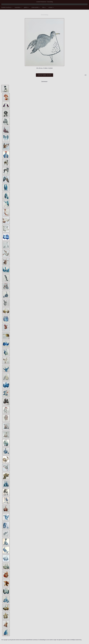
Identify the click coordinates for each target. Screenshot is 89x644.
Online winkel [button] (36, 7)
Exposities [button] (18, 7)
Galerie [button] (26, 7)
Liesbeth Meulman (41, 2)
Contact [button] (51, 7)
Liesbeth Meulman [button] (7, 7)
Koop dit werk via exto (44, 75)
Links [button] (44, 7)
